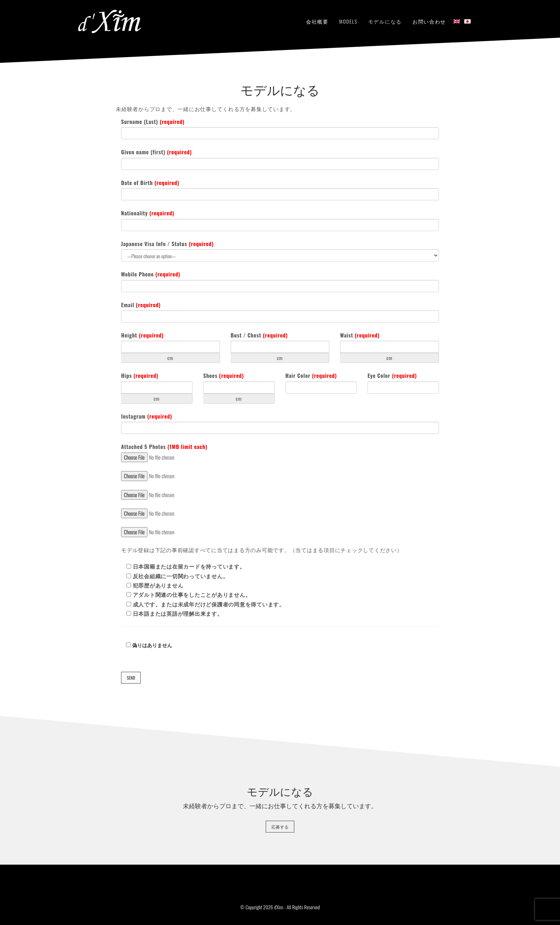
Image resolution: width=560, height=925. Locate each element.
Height (142, 335)
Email (141, 305)
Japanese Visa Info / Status (167, 244)
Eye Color (392, 376)
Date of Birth (150, 183)
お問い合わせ (429, 21)
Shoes (224, 376)
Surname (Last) (153, 122)
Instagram (147, 416)
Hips (140, 376)
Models (348, 21)
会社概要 (317, 21)
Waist (360, 335)
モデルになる (385, 21)
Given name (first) (156, 152)
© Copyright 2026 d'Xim (261, 907)
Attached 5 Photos (164, 447)
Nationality (148, 213)
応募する (280, 827)
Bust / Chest (259, 335)
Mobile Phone (151, 274)
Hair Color (311, 376)
